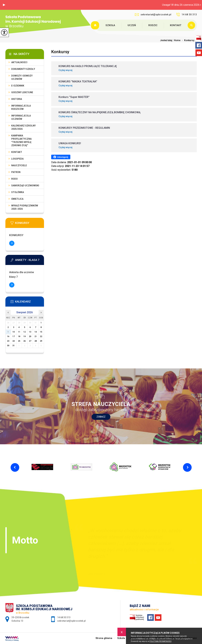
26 (25, 341)
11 (19, 332)
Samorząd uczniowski (25, 186)
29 (41, 341)
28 (36, 341)
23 (8, 341)
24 (14, 341)
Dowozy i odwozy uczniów (22, 77)
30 (8, 346)
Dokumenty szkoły (23, 69)
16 (8, 336)
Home (177, 40)
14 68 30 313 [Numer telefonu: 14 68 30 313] (64, 617)
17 (14, 336)
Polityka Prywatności (160, 641)
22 (41, 336)
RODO (14, 179)
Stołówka (18, 192)
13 (30, 332)
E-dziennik (18, 86)
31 (14, 346)
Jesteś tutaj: (167, 40)
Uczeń (132, 25)
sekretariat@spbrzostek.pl (153, 15)
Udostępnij (61, 157)
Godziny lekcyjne (22, 92)
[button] (4, 5)
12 (25, 332)
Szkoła (110, 25)
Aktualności (19, 62)
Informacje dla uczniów (21, 117)
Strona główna (96, 25)
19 (25, 336)
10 (14, 332)
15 (41, 332)
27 (30, 341)
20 (30, 336)
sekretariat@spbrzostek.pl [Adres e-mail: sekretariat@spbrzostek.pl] (71, 621)
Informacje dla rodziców (21, 107)
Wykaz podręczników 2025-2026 (25, 207)
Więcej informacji (12, 243)
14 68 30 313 (186, 15)
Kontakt (176, 25)
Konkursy (60, 52)
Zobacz (101, 417)
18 (19, 336)
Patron (16, 172)
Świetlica (17, 199)
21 (36, 336)
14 (36, 332)
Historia (17, 99)
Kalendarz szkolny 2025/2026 (23, 127)
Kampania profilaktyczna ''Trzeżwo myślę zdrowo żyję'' (21, 140)
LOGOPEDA (17, 159)
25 (19, 341)
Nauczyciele (19, 165)
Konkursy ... (189, 40)
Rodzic (153, 25)
